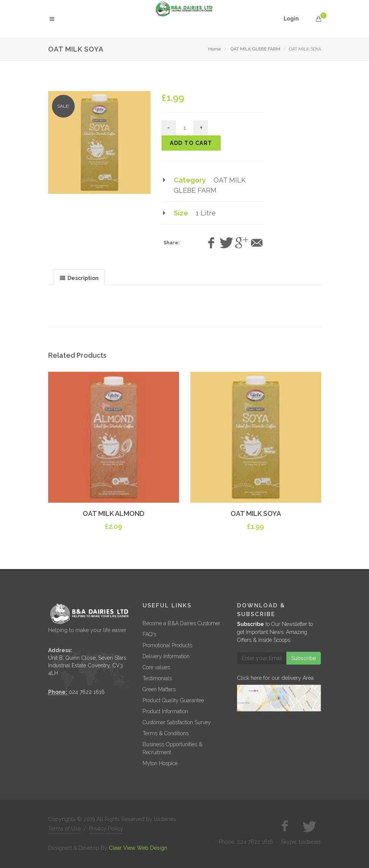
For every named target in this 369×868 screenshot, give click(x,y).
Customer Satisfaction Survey (177, 722)
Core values (156, 667)
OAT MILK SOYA (256, 513)
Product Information (165, 711)
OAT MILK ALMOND (114, 513)
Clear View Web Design (138, 848)
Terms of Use (64, 829)
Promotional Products (167, 645)
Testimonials (157, 678)
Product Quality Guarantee (173, 700)
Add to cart (191, 143)
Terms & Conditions (166, 733)
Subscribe (304, 658)
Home (214, 49)
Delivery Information (166, 656)
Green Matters (159, 689)
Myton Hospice (160, 763)
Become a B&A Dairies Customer (181, 623)
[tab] (79, 277)
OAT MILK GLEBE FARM (255, 49)
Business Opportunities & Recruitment (173, 748)
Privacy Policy (106, 829)
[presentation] (79, 278)
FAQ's (149, 634)
